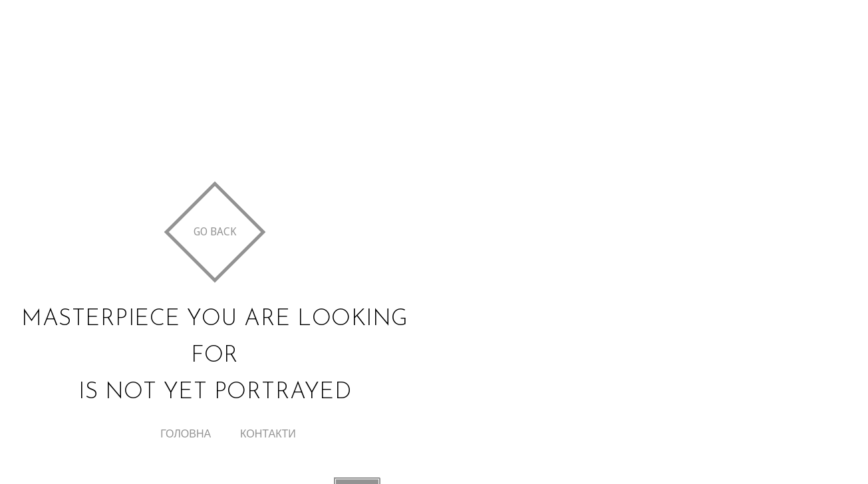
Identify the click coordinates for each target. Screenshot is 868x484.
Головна (186, 434)
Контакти (268, 434)
